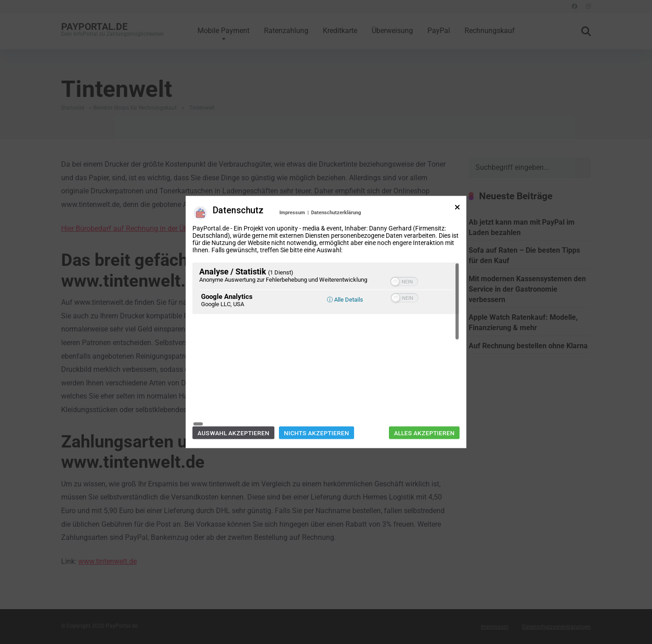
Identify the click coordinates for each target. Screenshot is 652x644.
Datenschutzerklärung (336, 267)
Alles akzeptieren (424, 378)
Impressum (292, 267)
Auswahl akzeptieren (233, 378)
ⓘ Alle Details (345, 354)
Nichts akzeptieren (316, 378)
